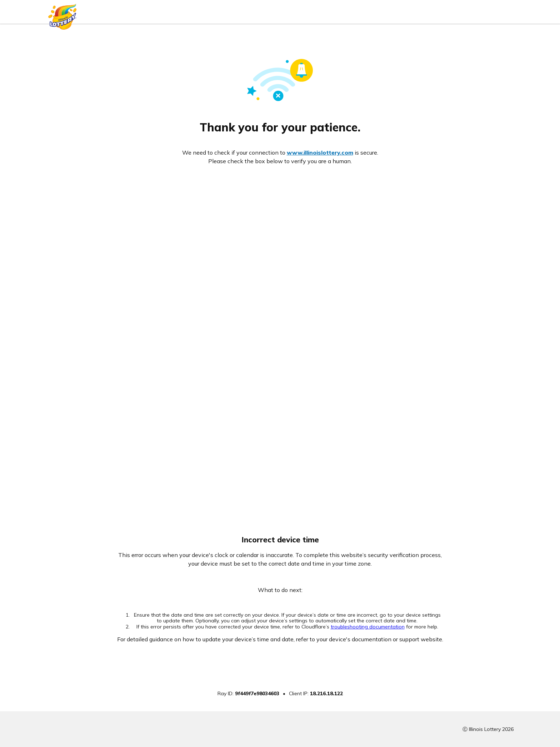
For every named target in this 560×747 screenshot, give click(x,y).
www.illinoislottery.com (320, 152)
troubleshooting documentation (368, 627)
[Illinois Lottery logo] (62, 15)
